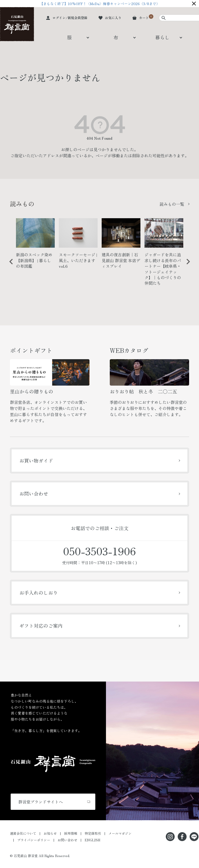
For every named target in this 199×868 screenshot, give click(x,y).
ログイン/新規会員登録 (70, 18)
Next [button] (186, 265)
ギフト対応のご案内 (41, 626)
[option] (35, 246)
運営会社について (23, 833)
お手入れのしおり (39, 593)
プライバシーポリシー (34, 840)
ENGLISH (93, 840)
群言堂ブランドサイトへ (41, 802)
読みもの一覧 (172, 204)
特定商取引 (93, 833)
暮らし (162, 37)
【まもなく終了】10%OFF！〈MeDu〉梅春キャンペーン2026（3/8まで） (100, 4)
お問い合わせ (34, 493)
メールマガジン (120, 833)
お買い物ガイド (36, 460)
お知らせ (50, 833)
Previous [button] (9, 265)
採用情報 (71, 833)
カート (144, 18)
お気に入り (113, 18)
